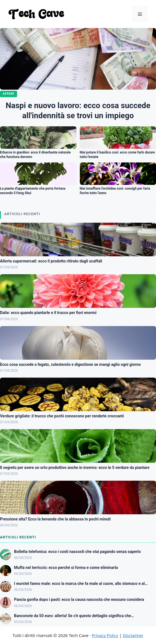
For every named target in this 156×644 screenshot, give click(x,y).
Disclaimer (133, 635)
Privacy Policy (105, 635)
